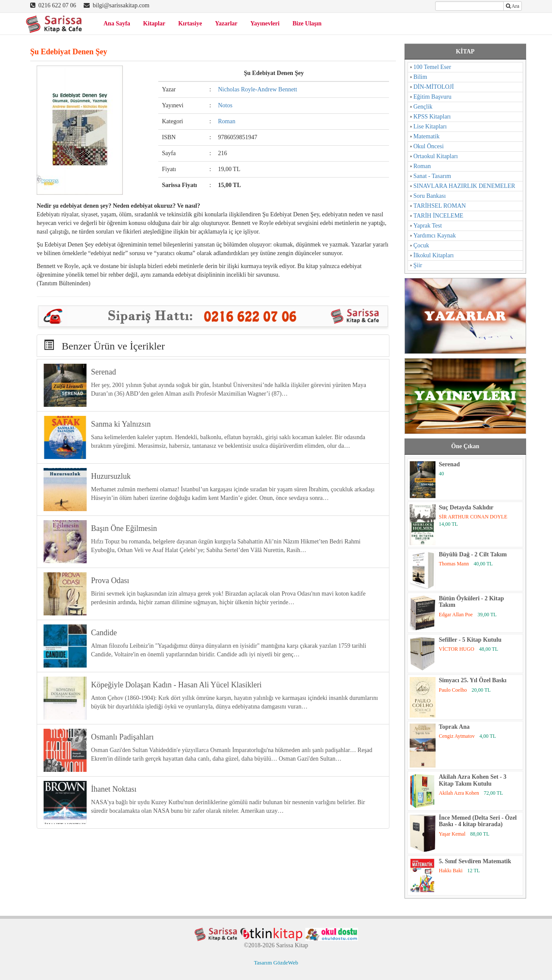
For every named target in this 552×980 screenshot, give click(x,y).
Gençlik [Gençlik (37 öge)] (423, 107)
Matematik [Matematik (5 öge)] (427, 136)
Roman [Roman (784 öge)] (422, 166)
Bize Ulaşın (307, 23)
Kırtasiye (190, 23)
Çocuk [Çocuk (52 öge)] (422, 245)
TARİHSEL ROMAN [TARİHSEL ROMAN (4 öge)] (440, 206)
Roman (226, 121)
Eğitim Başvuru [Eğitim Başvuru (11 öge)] (433, 97)
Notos (225, 105)
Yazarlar (226, 23)
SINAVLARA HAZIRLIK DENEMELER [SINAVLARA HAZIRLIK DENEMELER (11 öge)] (464, 186)
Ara (513, 6)
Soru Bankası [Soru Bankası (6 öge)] (430, 196)
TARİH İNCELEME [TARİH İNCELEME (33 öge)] (439, 216)
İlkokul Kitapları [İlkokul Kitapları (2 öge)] (434, 255)
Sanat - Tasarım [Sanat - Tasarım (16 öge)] (432, 176)
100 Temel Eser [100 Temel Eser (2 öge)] (432, 67)
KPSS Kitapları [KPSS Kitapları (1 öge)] (432, 117)
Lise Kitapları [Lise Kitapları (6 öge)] (430, 126)
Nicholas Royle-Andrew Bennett (257, 89)
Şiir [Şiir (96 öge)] (418, 265)
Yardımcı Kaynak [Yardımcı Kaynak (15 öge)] (435, 236)
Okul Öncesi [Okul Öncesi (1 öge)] (429, 146)
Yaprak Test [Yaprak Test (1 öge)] (428, 226)
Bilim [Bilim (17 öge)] (420, 77)
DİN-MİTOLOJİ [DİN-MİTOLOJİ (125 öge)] (434, 87)
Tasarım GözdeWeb (276, 963)
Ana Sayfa (117, 23)
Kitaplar (154, 23)
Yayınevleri (265, 23)
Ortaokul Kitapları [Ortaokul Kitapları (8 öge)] (436, 156)
